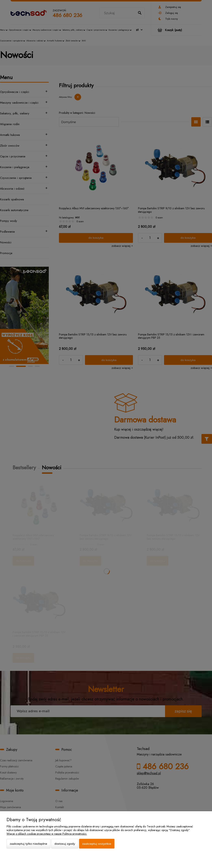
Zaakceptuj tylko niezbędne (28, 844)
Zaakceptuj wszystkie (97, 844)
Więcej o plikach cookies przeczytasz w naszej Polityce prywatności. (47, 834)
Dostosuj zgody (65, 844)
